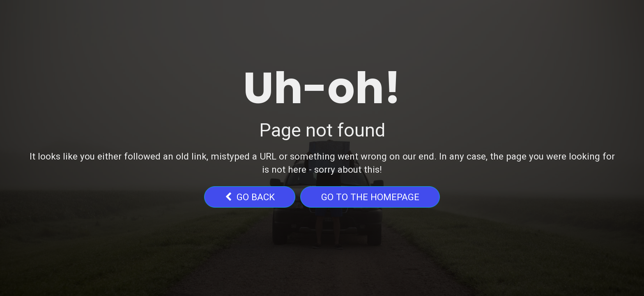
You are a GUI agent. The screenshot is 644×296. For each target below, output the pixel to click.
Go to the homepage (370, 197)
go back (250, 197)
